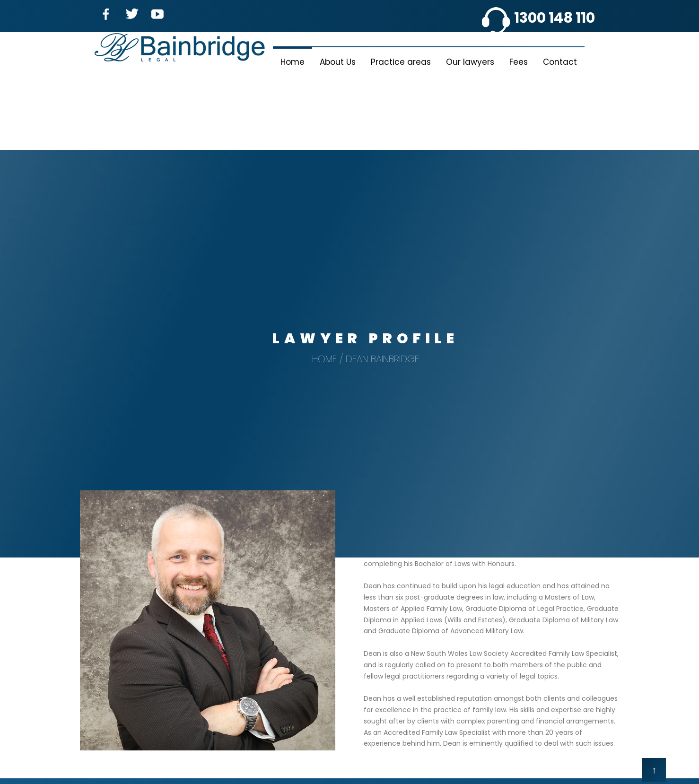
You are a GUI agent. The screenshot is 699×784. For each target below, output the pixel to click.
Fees (519, 62)
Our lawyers (470, 62)
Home (293, 62)
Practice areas (401, 62)
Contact (560, 62)
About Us (338, 62)
